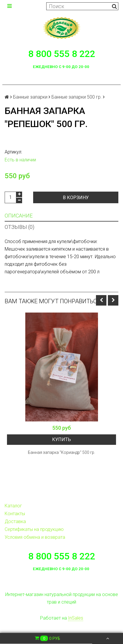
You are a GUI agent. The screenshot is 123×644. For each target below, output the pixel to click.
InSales (76, 618)
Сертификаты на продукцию (34, 529)
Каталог (13, 506)
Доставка (15, 521)
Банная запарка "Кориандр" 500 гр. (61, 452)
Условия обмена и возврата (35, 537)
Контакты (15, 514)
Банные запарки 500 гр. (77, 97)
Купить (61, 439)
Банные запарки (30, 97)
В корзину (76, 198)
